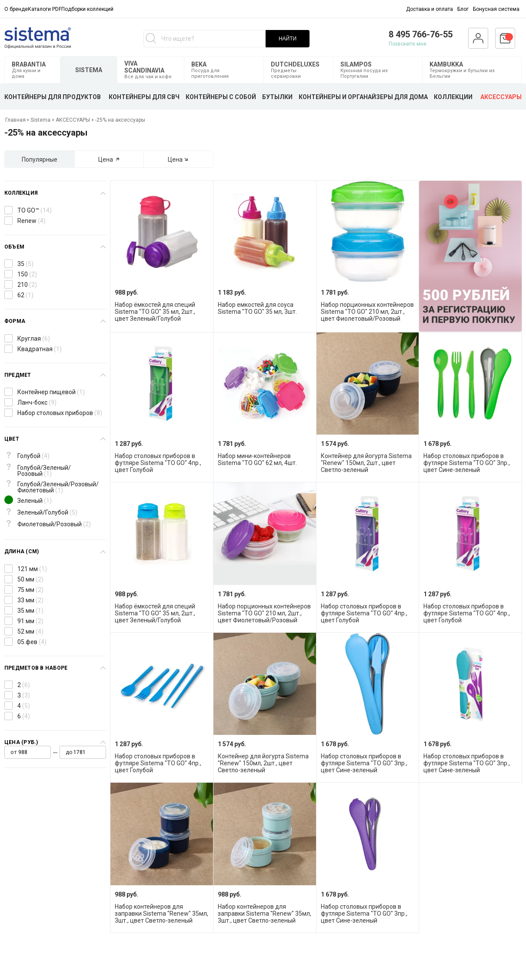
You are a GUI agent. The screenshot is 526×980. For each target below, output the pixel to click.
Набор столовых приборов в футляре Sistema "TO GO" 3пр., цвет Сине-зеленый (467, 463)
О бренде (16, 9)
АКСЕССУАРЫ (501, 97)
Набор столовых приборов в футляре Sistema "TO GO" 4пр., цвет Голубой (158, 463)
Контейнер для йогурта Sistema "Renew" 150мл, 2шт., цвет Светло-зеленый (366, 463)
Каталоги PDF (45, 9)
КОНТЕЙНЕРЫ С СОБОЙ (221, 97)
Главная (16, 120)
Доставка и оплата (429, 9)
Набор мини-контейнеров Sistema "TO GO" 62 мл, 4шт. (257, 459)
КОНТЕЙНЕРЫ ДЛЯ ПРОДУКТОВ (53, 97)
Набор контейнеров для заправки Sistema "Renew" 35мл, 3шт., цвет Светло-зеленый (161, 914)
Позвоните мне (408, 44)
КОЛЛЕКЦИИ (453, 97)
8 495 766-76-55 (421, 34)
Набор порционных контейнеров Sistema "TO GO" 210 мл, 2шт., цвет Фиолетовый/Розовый (367, 312)
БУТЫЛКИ (277, 97)
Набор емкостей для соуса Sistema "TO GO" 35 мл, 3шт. (257, 308)
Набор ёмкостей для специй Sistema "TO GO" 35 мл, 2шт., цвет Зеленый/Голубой (155, 312)
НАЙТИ (288, 39)
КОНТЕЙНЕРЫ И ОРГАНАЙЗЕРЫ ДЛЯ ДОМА (363, 97)
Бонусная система (496, 9)
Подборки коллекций (87, 9)
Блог (463, 9)
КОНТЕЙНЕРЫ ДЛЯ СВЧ (144, 97)
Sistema (40, 120)
